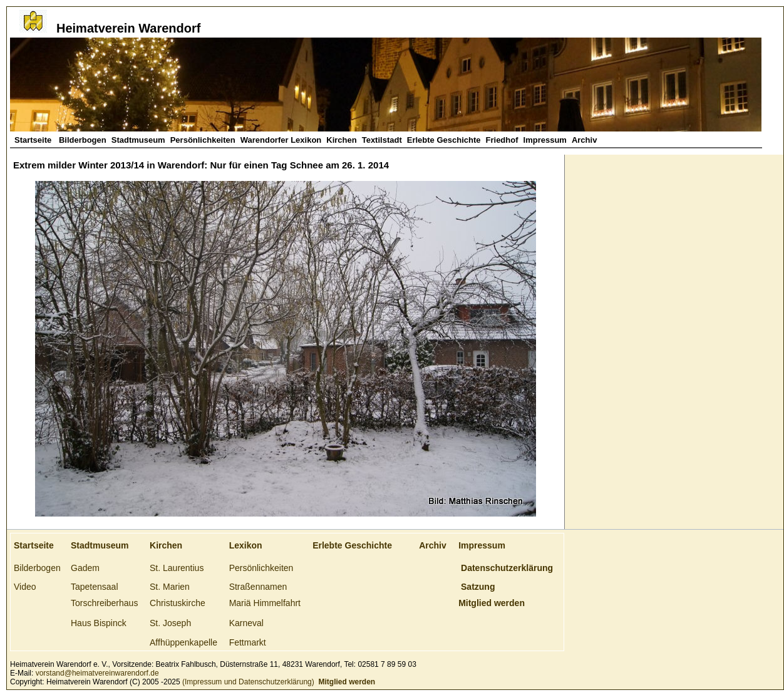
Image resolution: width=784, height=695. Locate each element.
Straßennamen (258, 587)
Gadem (85, 568)
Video (25, 587)
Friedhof (502, 140)
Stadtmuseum (138, 140)
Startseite (34, 140)
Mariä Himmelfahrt (265, 603)
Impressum (545, 140)
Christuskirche (178, 603)
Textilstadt (382, 140)
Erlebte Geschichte (444, 140)
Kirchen (341, 140)
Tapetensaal (95, 587)
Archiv (584, 140)
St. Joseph (170, 623)
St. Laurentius (177, 568)
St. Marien (170, 587)
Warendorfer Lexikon (281, 140)
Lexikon (246, 545)
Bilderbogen (83, 140)
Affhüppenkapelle (183, 642)
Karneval (246, 623)
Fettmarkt (248, 642)
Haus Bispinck (99, 623)
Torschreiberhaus (104, 603)
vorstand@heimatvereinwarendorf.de (97, 673)
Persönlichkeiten (203, 140)
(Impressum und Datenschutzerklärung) (247, 682)
